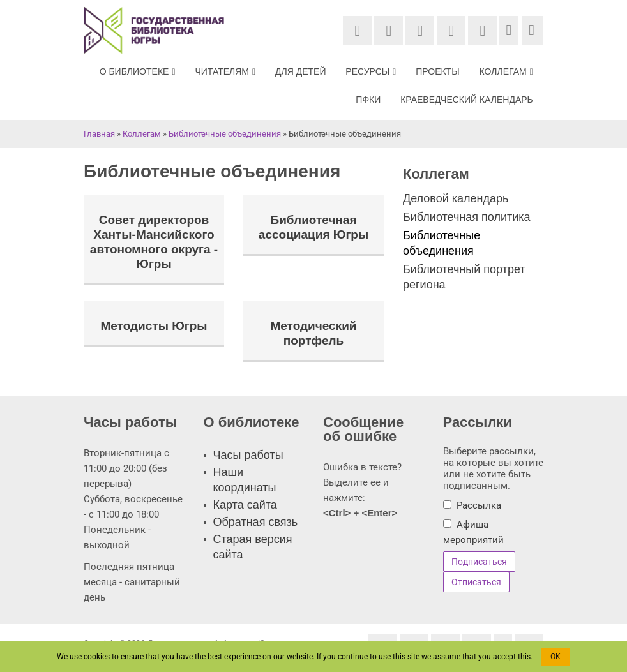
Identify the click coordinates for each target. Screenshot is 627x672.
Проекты (439, 71)
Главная (99, 134)
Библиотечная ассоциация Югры (313, 228)
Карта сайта (245, 505)
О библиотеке (141, 71)
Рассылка (479, 505)
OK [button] (555, 657)
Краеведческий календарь (467, 100)
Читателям (228, 71)
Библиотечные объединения (225, 134)
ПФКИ (369, 100)
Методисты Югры (154, 326)
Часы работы (248, 455)
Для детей (303, 71)
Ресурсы (373, 71)
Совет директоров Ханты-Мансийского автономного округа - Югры (154, 242)
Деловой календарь (456, 198)
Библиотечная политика (467, 217)
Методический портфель (313, 334)
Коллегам (507, 71)
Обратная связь (256, 522)
